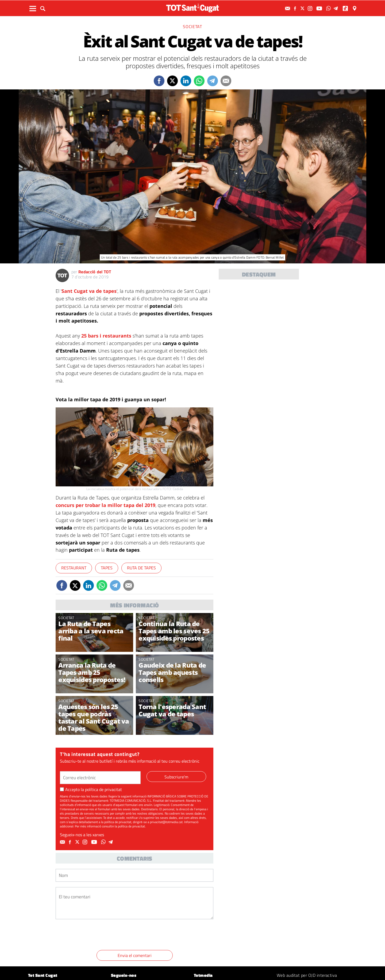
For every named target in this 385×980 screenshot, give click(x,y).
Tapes (107, 568)
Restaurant (74, 568)
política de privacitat (103, 789)
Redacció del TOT (95, 272)
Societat (192, 27)
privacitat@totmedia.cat (166, 822)
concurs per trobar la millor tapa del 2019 (105, 505)
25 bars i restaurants (107, 336)
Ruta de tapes (141, 568)
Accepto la (91, 789)
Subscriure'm (176, 777)
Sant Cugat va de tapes (89, 291)
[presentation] (96, 936)
